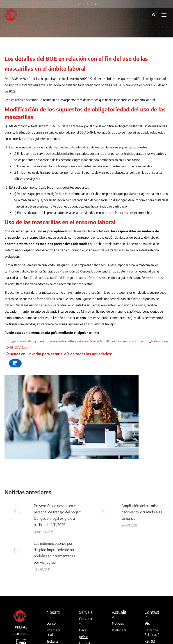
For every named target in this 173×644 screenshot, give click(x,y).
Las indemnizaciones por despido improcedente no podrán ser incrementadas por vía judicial (54, 553)
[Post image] (17, 513)
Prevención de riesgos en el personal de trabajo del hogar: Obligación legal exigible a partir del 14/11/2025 (57, 515)
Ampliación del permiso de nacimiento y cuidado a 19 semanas (142, 512)
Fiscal (83, 630)
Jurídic (83, 637)
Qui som (52, 623)
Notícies (118, 623)
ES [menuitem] (87, 4)
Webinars (119, 630)
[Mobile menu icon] (164, 15)
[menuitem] (78, 4)
